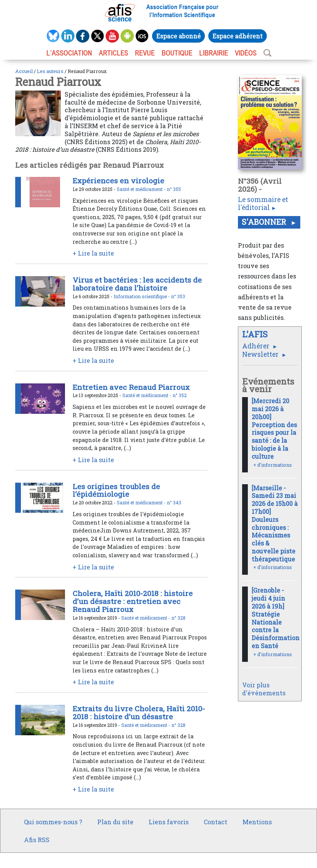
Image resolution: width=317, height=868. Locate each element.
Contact (216, 822)
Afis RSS (37, 840)
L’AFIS (256, 334)
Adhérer (257, 346)
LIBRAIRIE (214, 53)
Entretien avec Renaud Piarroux (131, 387)
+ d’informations (273, 465)
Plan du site (115, 822)
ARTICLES (113, 53)
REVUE (145, 53)
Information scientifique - (142, 296)
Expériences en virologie (118, 180)
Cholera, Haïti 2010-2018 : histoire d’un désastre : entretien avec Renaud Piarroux (133, 601)
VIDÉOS (246, 53)
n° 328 (178, 618)
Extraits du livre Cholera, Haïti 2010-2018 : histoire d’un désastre (139, 712)
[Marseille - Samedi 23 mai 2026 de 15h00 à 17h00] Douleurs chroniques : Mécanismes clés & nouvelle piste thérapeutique (275, 523)
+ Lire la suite (93, 253)
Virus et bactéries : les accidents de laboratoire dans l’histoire (137, 284)
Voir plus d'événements (264, 689)
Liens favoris (169, 822)
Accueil (24, 71)
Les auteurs (50, 71)
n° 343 (174, 502)
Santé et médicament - (142, 189)
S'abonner (265, 222)
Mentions (257, 822)
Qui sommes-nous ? (53, 822)
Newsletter (261, 354)
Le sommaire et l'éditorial (263, 203)
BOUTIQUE (177, 53)
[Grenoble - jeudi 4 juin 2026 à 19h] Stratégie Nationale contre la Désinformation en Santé (276, 618)
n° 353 (178, 296)
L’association (69, 53)
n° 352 (180, 395)
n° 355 (174, 189)
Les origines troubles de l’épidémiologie (116, 490)
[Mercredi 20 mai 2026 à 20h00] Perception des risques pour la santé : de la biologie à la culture (274, 428)
